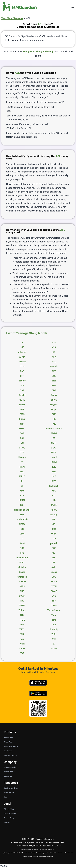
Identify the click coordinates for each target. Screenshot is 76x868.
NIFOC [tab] (54, 510)
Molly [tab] (54, 505)
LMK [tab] (54, 500)
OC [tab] (54, 524)
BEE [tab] (54, 371)
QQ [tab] (54, 553)
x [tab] (54, 644)
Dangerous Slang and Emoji (38, 52)
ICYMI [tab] (54, 462)
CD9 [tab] (54, 390)
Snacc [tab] (22, 572)
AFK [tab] (54, 357)
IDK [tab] (54, 467)
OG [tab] (22, 529)
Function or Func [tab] (54, 428)
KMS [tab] (22, 491)
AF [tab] (54, 352)
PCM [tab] (22, 543)
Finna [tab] (22, 419)
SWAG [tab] (54, 591)
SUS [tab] (22, 591)
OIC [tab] (54, 529)
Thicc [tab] (54, 605)
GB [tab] (54, 438)
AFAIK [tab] (22, 357)
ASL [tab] (54, 362)
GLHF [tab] (54, 443)
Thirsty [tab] (22, 610)
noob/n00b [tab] (22, 519)
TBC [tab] (22, 601)
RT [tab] (54, 562)
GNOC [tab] (22, 448)
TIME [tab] (22, 620)
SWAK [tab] (22, 596)
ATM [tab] (22, 366)
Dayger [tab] (54, 405)
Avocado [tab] (54, 366)
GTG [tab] (22, 452)
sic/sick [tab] (22, 567)
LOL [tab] (22, 505)
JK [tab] (22, 486)
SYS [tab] (54, 596)
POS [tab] (54, 548)
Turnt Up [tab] (54, 629)
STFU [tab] (54, 586)
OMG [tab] (22, 534)
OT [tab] (22, 539)
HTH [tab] (22, 462)
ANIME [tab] (22, 362)
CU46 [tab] (22, 400)
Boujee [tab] (22, 381)
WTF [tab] (54, 639)
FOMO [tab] (22, 428)
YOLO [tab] (54, 649)
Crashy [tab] (22, 395)
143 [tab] (22, 347)
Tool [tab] (22, 625)
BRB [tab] (54, 381)
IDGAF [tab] (22, 467)
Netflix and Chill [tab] (22, 510)
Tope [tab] (54, 625)
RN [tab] (54, 558)
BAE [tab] (22, 371)
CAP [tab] (22, 390)
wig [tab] (22, 639)
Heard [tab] (54, 457)
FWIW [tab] (54, 433)
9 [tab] (22, 343)
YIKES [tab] (22, 649)
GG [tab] (22, 443)
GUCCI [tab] (54, 452)
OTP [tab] (54, 539)
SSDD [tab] (22, 586)
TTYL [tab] (22, 629)
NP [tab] (54, 519)
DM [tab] (22, 409)
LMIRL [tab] (22, 500)
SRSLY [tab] (54, 581)
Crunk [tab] (54, 395)
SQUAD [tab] (22, 581)
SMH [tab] (54, 567)
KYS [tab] (22, 496)
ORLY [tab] (54, 534)
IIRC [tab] (22, 472)
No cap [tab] (54, 515)
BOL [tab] (54, 376)
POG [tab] (22, 548)
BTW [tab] (54, 385)
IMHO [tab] (22, 476)
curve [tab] (54, 400)
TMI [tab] (54, 620)
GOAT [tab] (54, 448)
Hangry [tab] (22, 457)
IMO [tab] (54, 476)
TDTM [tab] (22, 605)
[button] (73, 7)
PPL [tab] (22, 553)
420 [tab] (54, 347)
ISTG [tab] (54, 481)
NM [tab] (22, 515)
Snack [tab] (54, 572)
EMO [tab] (22, 414)
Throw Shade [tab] (54, 610)
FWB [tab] (22, 433)
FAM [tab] (54, 414)
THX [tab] (22, 615)
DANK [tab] (22, 405)
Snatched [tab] (22, 577)
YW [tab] (22, 653)
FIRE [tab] (54, 419)
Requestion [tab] (22, 558)
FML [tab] (54, 424)
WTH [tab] (22, 644)
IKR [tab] (54, 472)
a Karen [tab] (22, 352)
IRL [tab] (22, 481)
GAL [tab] (22, 438)
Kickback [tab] (54, 486)
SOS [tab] (54, 577)
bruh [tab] (22, 385)
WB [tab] (22, 634)
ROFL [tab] (22, 562)
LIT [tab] (54, 496)
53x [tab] (54, 343)
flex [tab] (22, 424)
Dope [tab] (54, 409)
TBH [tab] (54, 601)
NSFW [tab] (22, 524)
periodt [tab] (54, 543)
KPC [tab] (54, 491)
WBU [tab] (54, 634)
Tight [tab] (54, 615)
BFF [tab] (22, 376)
